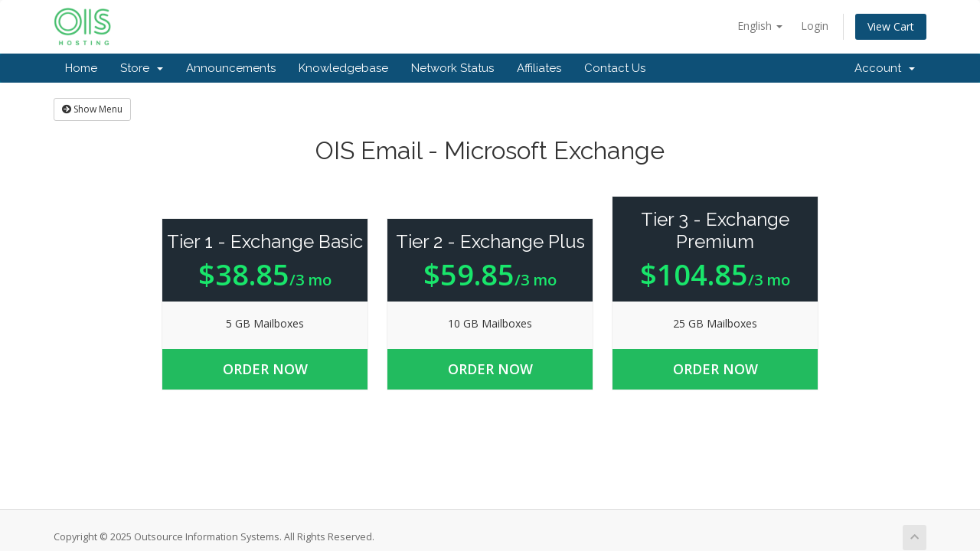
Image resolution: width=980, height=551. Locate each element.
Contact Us (615, 68)
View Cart (891, 26)
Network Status (452, 68)
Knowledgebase (343, 68)
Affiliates (539, 68)
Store (142, 68)
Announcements (231, 68)
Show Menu (92, 109)
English (760, 26)
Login (815, 26)
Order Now (265, 369)
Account (885, 68)
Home (81, 68)
